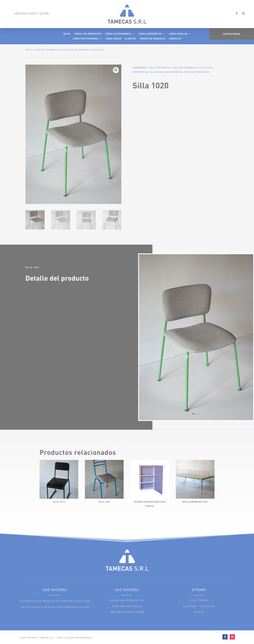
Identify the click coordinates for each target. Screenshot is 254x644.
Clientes (131, 39)
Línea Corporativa (150, 34)
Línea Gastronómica (118, 34)
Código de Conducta (153, 39)
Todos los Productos (88, 34)
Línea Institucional (86, 39)
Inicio (67, 34)
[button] (116, 70)
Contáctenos (232, 34)
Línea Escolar (178, 34)
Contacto (175, 39)
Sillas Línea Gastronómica (75, 50)
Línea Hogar (113, 39)
